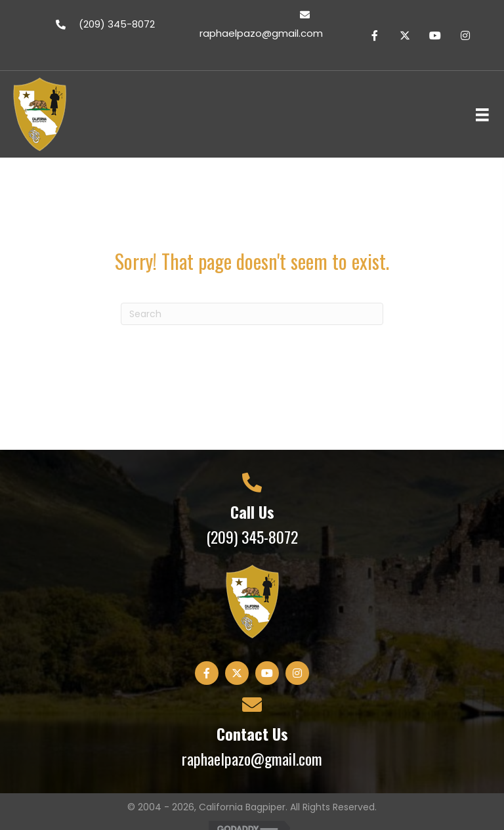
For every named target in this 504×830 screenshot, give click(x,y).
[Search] (252, 314)
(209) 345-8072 (252, 536)
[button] (375, 35)
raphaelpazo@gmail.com (252, 758)
